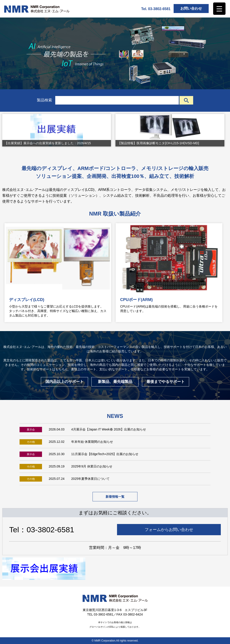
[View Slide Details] (57, 130)
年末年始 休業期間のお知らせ (92, 442)
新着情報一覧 (115, 497)
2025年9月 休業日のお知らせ (92, 466)
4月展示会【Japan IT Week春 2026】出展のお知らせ (108, 429)
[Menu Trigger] (219, 9)
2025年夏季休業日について (90, 479)
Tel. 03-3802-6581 (156, 9)
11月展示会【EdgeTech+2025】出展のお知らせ (105, 454)
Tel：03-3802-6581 (42, 530)
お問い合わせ (191, 8)
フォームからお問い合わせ (169, 530)
